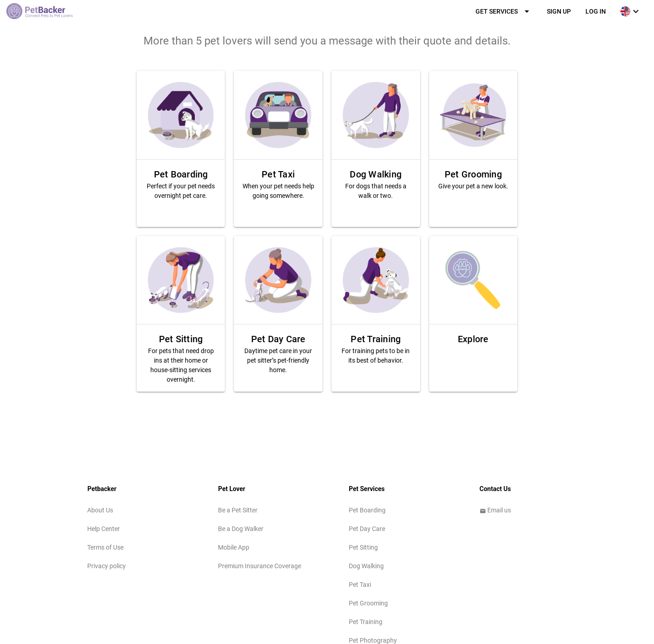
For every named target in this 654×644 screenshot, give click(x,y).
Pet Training (366, 622)
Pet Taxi (360, 585)
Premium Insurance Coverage (260, 566)
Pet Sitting (363, 547)
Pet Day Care (367, 529)
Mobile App (234, 547)
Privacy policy (107, 566)
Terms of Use (105, 547)
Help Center (104, 529)
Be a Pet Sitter (238, 510)
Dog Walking (366, 566)
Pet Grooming (368, 603)
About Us (100, 510)
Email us (495, 510)
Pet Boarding (367, 510)
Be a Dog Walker (241, 529)
